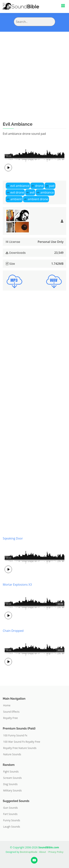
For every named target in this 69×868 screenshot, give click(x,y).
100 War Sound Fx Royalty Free (22, 742)
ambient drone (38, 199)
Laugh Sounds (12, 827)
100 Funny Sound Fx (15, 735)
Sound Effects (11, 712)
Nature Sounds (12, 754)
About (43, 852)
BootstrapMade (29, 852)
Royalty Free (10, 718)
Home (7, 705)
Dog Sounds (10, 784)
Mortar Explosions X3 (17, 585)
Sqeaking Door (13, 538)
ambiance (47, 192)
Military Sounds (12, 791)
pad (52, 186)
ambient (16, 199)
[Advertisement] (34, 68)
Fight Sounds (11, 772)
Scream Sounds (12, 778)
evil (32, 192)
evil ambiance (20, 186)
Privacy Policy (56, 852)
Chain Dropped (13, 631)
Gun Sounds (10, 808)
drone (39, 186)
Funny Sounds (12, 820)
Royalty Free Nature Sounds (20, 748)
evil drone (17, 192)
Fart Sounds (10, 814)
